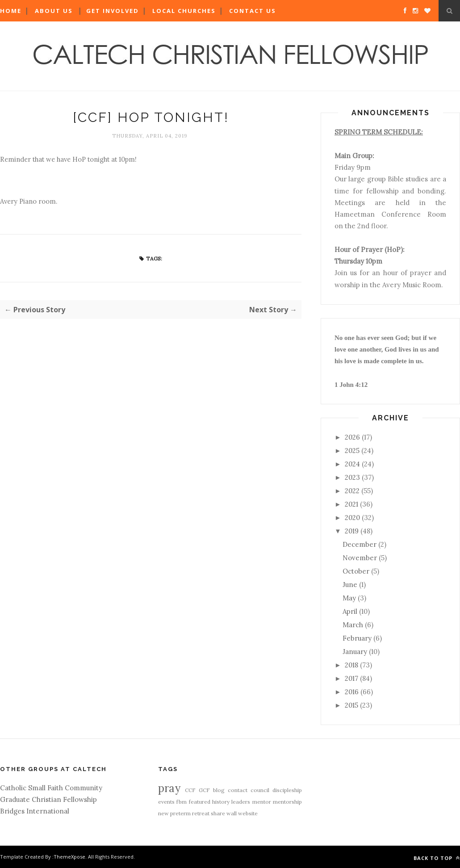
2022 (352, 491)
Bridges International (35, 811)
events (166, 802)
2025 (352, 451)
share (218, 813)
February (357, 638)
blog (219, 790)
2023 (352, 477)
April (350, 611)
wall (232, 813)
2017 (351, 678)
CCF (190, 790)
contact (238, 790)
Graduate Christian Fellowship (48, 799)
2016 (352, 692)
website (248, 813)
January (355, 652)
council (260, 790)
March (353, 625)
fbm (182, 802)
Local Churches (184, 11)
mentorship (287, 802)
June (350, 585)
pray (169, 788)
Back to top (437, 858)
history (221, 802)
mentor (262, 802)
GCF (204, 790)
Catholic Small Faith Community (51, 788)
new (163, 813)
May (349, 598)
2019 (352, 531)
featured (200, 802)
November (360, 558)
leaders (241, 802)
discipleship (287, 790)
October (356, 571)
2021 (351, 504)
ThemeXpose (69, 857)
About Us (54, 11)
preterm (180, 813)
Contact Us (253, 11)
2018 (351, 665)
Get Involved (113, 11)
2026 (352, 437)
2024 (352, 464)
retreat (201, 813)
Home (11, 11)
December (360, 544)
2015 (351, 705)
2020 (352, 518)
